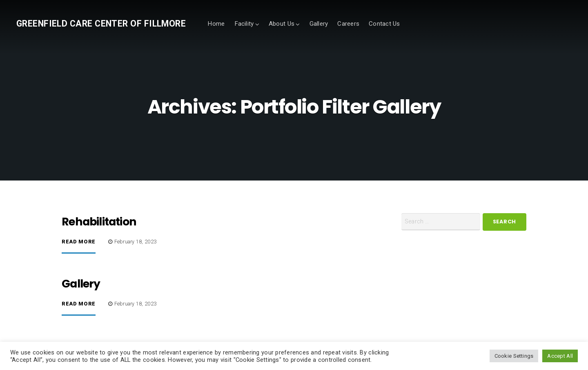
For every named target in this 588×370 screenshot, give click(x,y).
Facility (244, 24)
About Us (282, 24)
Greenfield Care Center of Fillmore (101, 23)
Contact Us (384, 24)
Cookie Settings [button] (514, 356)
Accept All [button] (560, 356)
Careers (348, 24)
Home (216, 24)
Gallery (319, 24)
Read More (79, 242)
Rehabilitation (99, 222)
